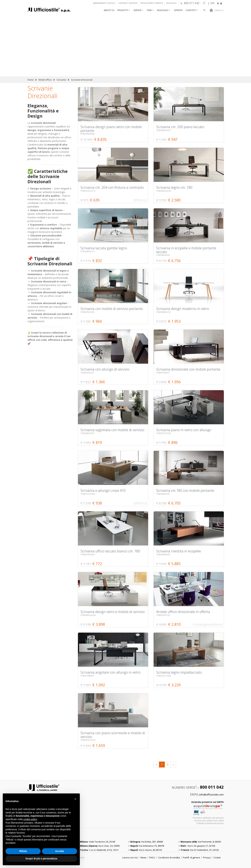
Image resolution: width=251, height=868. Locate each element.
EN (212, 3)
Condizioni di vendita (169, 857)
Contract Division (128, 3)
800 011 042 (190, 3)
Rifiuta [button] (23, 851)
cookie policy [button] (30, 819)
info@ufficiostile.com (212, 794)
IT (204, 3)
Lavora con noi (130, 857)
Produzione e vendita (152, 3)
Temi (149, 10)
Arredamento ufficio (104, 3)
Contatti (191, 10)
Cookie (217, 857)
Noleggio (171, 3)
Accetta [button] (60, 851)
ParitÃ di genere (191, 857)
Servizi (137, 10)
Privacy (207, 857)
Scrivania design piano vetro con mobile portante (163, 26)
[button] (75, 799)
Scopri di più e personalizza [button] (41, 859)
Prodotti (123, 10)
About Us (109, 10)
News (143, 857)
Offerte (178, 10)
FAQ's (152, 857)
